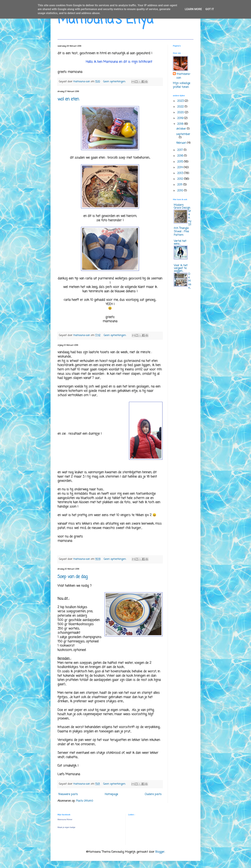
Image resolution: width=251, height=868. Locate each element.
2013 (181, 173)
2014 (180, 168)
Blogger (160, 852)
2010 (181, 191)
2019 (181, 118)
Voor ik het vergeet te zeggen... (181, 268)
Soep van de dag (73, 577)
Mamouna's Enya (105, 20)
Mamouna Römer (65, 819)
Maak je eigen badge (66, 827)
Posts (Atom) (85, 801)
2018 (181, 124)
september (183, 134)
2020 (181, 113)
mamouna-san (183, 76)
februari (182, 143)
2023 (181, 101)
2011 (180, 185)
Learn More (193, 9)
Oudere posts (153, 794)
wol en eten (68, 99)
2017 (180, 150)
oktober (182, 129)
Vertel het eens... (180, 243)
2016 (181, 156)
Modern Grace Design (182, 207)
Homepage (111, 794)
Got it (210, 9)
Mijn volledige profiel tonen (182, 85)
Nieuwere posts (68, 794)
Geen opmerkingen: (115, 82)
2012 (181, 179)
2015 (181, 162)
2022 (181, 107)
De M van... (190, 281)
